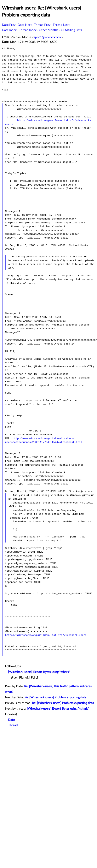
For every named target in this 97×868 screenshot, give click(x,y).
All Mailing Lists (71, 30)
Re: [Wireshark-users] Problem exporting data (55, 697)
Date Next (25, 25)
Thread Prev (42, 25)
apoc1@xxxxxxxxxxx (48, 37)
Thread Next (61, 25)
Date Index (9, 30)
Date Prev (9, 25)
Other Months (49, 30)
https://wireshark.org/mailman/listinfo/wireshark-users (46, 635)
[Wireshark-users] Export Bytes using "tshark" (39, 672)
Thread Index (28, 30)
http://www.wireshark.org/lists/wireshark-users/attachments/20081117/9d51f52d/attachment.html (44, 440)
